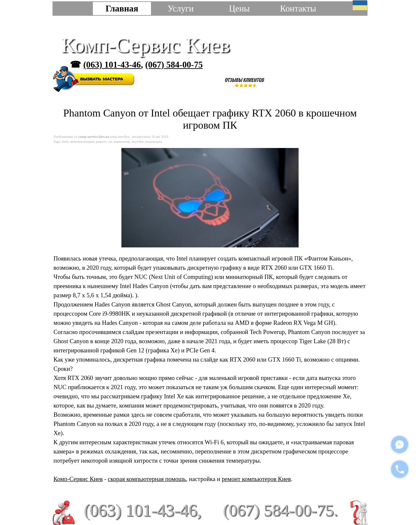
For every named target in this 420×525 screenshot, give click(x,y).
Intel (65, 142)
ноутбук (138, 142)
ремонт (102, 142)
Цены (239, 9)
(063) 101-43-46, (143, 510)
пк (110, 142)
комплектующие (82, 142)
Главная (122, 9)
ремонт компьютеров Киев (256, 479)
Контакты (298, 9)
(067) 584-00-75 (174, 65)
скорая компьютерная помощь (147, 479)
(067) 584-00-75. (281, 510)
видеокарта (154, 142)
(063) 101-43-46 (112, 65)
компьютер (122, 142)
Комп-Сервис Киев (146, 45)
